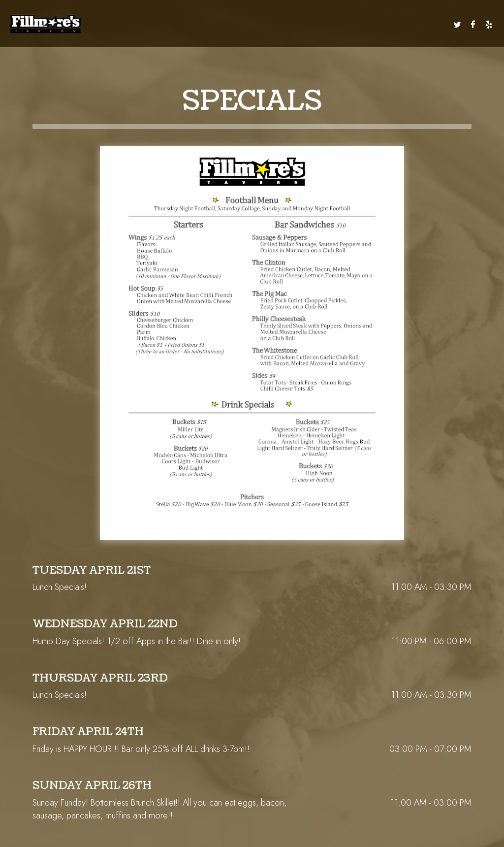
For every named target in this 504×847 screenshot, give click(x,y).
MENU (148, 25)
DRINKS (210, 25)
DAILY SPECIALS (178, 25)
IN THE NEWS (432, 25)
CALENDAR (285, 25)
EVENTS (259, 25)
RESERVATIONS (373, 25)
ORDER (404, 25)
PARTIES (340, 25)
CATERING (314, 25)
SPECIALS (234, 25)
